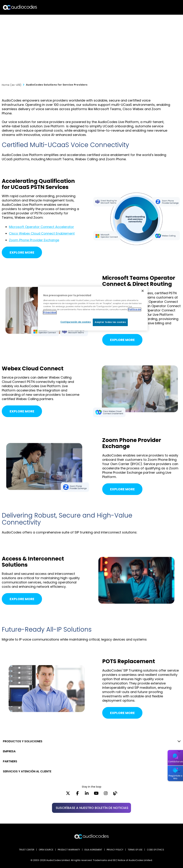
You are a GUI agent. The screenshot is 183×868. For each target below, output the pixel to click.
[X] (68, 794)
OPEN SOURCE (46, 850)
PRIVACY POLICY (115, 850)
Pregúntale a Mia (175, 777)
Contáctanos (175, 762)
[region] (93, 309)
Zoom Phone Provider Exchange (34, 240)
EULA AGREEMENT (93, 850)
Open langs (171, 7)
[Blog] (115, 794)
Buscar (165, 7)
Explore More (22, 253)
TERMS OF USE (135, 850)
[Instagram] (106, 794)
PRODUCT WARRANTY (69, 850)
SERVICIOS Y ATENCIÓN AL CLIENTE (27, 771)
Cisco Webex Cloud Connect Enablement (42, 233)
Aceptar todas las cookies (110, 322)
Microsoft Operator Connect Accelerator (41, 227)
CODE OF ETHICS (155, 850)
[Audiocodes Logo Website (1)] (20, 7)
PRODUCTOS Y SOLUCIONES (23, 741)
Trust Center (27, 850)
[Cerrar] (143, 291)
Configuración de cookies (76, 322)
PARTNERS (10, 761)
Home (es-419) (12, 85)
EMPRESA (9, 751)
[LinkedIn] (87, 794)
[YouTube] (96, 794)
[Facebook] (77, 794)
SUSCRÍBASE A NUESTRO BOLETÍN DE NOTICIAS (92, 808)
